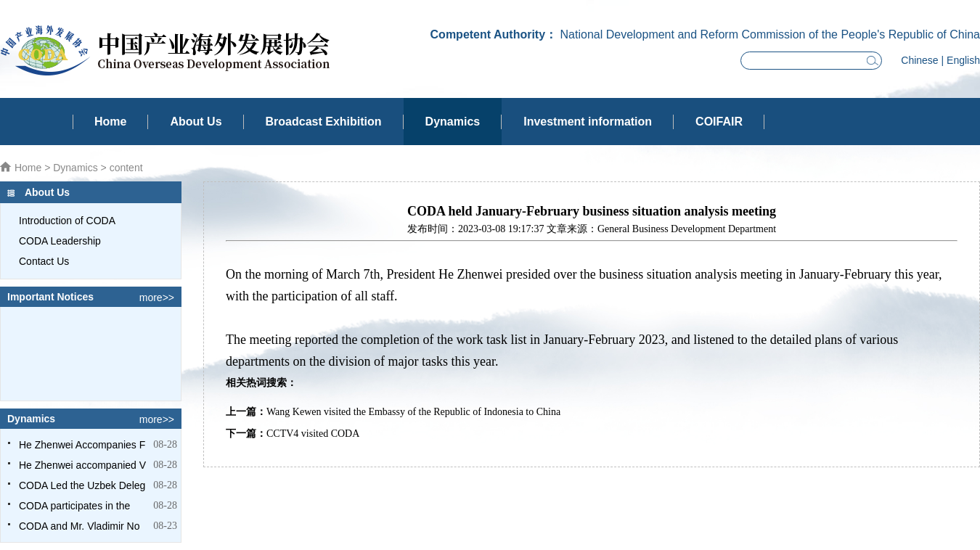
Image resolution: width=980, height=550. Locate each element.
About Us (196, 122)
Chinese (919, 60)
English (963, 60)
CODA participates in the (74, 506)
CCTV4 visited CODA (313, 434)
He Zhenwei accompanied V (82, 465)
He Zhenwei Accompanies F (82, 445)
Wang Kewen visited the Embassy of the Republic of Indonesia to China (413, 412)
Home (110, 122)
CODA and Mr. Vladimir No (79, 526)
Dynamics (453, 122)
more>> (157, 297)
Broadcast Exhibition (324, 122)
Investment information (588, 122)
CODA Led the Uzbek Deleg (82, 485)
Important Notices (50, 297)
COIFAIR (719, 122)
